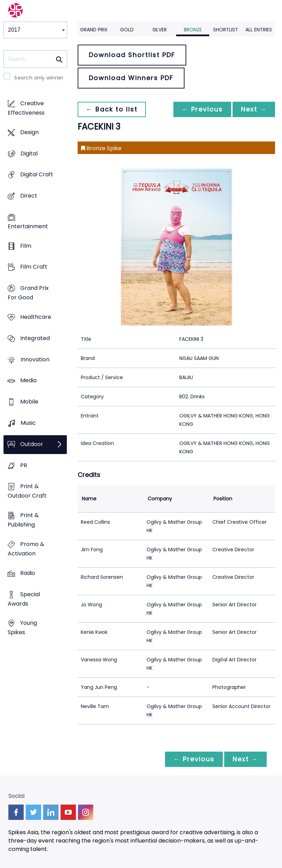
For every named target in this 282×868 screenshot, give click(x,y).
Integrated (35, 338)
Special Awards (24, 599)
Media (28, 381)
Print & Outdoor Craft (27, 491)
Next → (254, 109)
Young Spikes (22, 628)
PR (24, 465)
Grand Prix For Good (28, 293)
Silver (160, 30)
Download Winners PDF (131, 78)
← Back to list (112, 109)
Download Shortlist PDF (132, 55)
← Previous (202, 109)
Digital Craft (37, 175)
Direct (29, 196)
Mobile (29, 402)
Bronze (193, 30)
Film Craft (34, 267)
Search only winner (39, 78)
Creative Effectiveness (26, 108)
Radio (28, 573)
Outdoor (32, 444)
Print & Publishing (23, 520)
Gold (127, 30)
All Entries (259, 30)
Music (28, 423)
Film (26, 246)
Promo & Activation (26, 549)
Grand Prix (94, 30)
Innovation (35, 359)
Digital (29, 153)
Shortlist (226, 30)
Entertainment (28, 226)
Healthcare (36, 317)
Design (29, 132)
